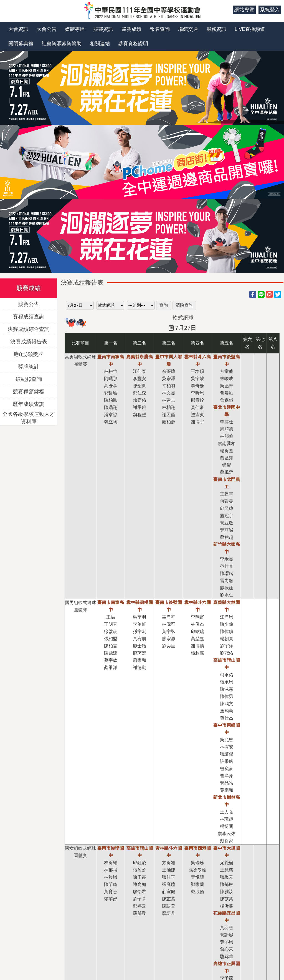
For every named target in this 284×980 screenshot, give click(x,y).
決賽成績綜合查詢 (29, 329)
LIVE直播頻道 (250, 29)
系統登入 (270, 10)
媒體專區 (75, 29)
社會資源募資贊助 (62, 44)
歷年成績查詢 (29, 404)
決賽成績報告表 (29, 341)
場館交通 (188, 29)
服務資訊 (216, 29)
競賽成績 (131, 29)
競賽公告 (29, 304)
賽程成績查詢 (29, 316)
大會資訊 (18, 29)
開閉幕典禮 (21, 44)
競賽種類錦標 (29, 391)
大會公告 (47, 29)
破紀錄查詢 (29, 379)
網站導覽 (244, 10)
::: (227, 10)
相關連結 (100, 44)
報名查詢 (160, 29)
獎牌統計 (29, 366)
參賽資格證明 (133, 44)
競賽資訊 (103, 29)
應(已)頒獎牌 (29, 354)
